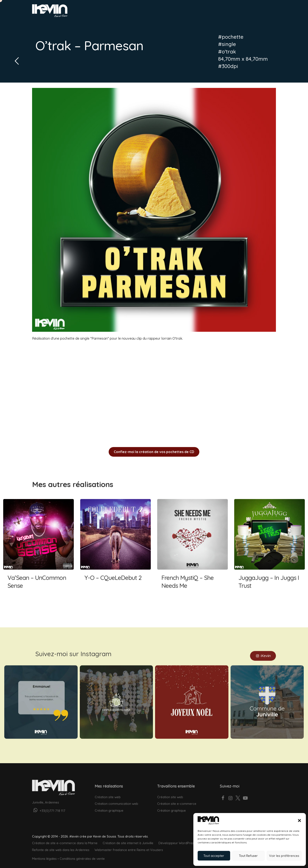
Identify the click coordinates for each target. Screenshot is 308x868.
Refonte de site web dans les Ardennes (61, 845)
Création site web (108, 792)
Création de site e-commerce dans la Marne (65, 838)
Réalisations (207, 12)
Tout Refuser (248, 856)
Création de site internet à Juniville (128, 838)
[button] (299, 821)
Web (166, 12)
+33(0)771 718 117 (49, 806)
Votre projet (258, 12)
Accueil (152, 12)
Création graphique (109, 806)
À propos (229, 12)
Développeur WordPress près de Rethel (188, 838)
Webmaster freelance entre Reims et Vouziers (129, 845)
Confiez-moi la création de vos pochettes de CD (154, 452)
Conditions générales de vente (82, 854)
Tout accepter (214, 856)
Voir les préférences (284, 856)
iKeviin (263, 651)
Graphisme (183, 12)
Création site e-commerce (177, 799)
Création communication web (116, 799)
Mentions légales (44, 854)
